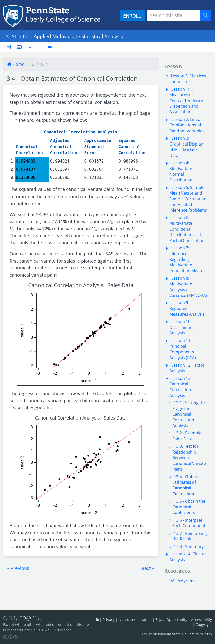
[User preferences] (30, 47)
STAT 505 (16, 36)
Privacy (109, 619)
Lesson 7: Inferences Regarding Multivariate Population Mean (186, 259)
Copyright (204, 625)
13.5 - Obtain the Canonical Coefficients (189, 507)
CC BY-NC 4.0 (48, 630)
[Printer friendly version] (48, 47)
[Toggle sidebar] (10, 47)
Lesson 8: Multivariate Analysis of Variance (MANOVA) (188, 287)
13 (32, 64)
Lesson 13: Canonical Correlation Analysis (180, 387)
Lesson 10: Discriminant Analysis (182, 327)
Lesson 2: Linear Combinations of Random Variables (187, 125)
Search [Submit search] (207, 15)
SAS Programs (182, 581)
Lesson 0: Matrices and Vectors (188, 79)
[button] (18, 568)
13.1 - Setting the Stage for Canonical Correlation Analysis (189, 414)
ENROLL (132, 16)
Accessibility (202, 619)
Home (16, 64)
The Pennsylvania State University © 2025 (177, 634)
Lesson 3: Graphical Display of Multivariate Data (186, 147)
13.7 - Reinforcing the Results (190, 536)
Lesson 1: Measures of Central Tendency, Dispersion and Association (187, 101)
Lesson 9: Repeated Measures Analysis (187, 308)
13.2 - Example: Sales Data (187, 436)
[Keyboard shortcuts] (19, 47)
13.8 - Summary (189, 546)
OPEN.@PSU (22, 618)
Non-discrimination (135, 619)
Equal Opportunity (171, 619)
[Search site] (173, 15)
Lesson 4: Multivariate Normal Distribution (181, 171)
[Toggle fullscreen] (40, 47)
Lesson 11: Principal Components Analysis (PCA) (183, 349)
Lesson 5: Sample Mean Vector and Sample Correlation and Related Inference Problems (188, 199)
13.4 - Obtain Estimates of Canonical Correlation (185, 485)
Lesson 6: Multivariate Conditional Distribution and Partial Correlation (187, 229)
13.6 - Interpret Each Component (189, 523)
